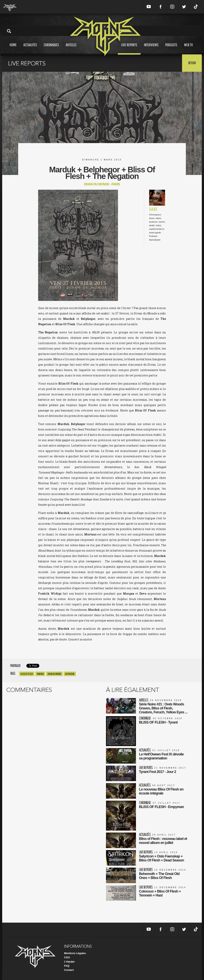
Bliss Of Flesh (27, 674)
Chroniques (51, 49)
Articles (71, 49)
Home (13, 49)
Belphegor (70, 674)
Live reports (129, 49)
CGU (67, 957)
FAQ (67, 966)
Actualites (30, 49)
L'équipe (69, 962)
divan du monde (54, 674)
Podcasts (171, 49)
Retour (192, 63)
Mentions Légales (75, 953)
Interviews (151, 49)
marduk (40, 674)
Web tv (188, 49)
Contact (69, 970)
